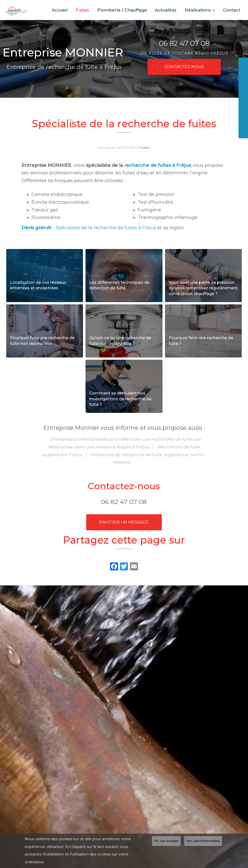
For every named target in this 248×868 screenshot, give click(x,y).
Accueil (73, 10)
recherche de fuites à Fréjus (157, 165)
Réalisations (203, 10)
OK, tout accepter (166, 841)
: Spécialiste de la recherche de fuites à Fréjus (89, 228)
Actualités (172, 10)
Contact (233, 10)
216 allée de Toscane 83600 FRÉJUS (184, 53)
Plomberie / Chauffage (130, 10)
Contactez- (184, 67)
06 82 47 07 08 (184, 43)
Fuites (93, 10)
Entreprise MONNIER (117, 148)
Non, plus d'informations (203, 841)
